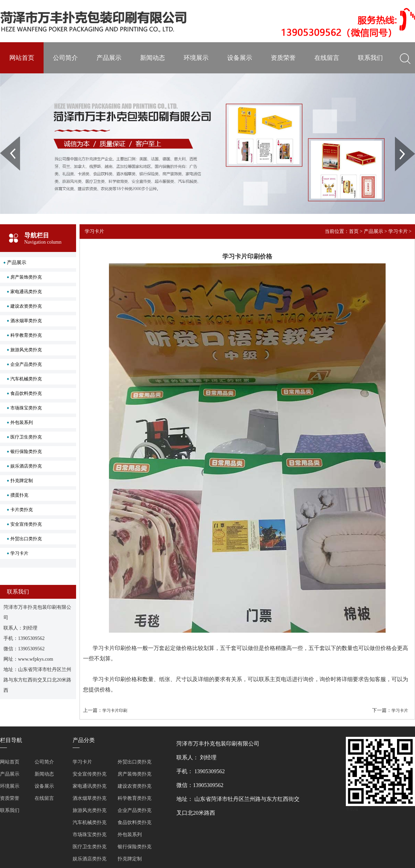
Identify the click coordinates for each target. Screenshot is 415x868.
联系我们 (370, 58)
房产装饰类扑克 (26, 277)
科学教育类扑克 (26, 335)
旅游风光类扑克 (26, 350)
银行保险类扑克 (26, 451)
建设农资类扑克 (26, 306)
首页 (354, 231)
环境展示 (196, 58)
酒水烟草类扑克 (26, 321)
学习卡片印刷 (115, 711)
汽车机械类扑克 (26, 379)
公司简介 (65, 58)
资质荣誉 (283, 58)
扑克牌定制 (22, 481)
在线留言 (327, 58)
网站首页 (22, 58)
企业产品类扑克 (26, 364)
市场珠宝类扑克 (26, 408)
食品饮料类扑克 (26, 393)
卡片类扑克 (22, 510)
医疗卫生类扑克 (26, 437)
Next (399, 139)
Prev (4, 139)
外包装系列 (22, 422)
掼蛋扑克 (19, 495)
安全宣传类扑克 (26, 524)
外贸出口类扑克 (26, 539)
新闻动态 (153, 58)
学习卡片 (19, 553)
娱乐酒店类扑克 (26, 466)
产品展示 (109, 58)
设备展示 (240, 58)
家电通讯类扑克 (26, 292)
